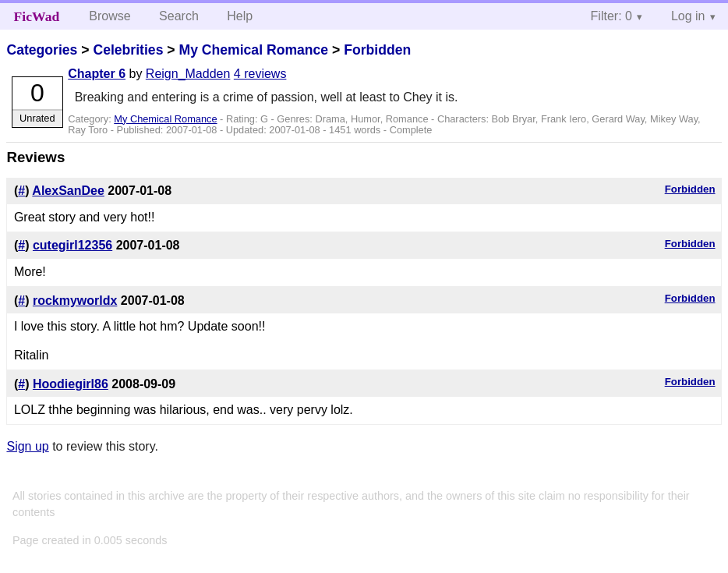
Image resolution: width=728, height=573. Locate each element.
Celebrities (128, 50)
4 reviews (260, 74)
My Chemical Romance (253, 50)
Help (240, 16)
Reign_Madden (188, 74)
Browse (110, 16)
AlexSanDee (68, 191)
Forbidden (377, 50)
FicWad (37, 16)
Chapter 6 (97, 74)
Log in (688, 16)
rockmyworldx (75, 301)
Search (179, 16)
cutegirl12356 (72, 245)
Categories (42, 50)
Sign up (27, 446)
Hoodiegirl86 (71, 384)
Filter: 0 (611, 16)
